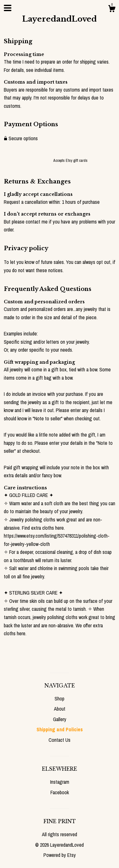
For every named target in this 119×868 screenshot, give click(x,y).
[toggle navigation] (8, 8)
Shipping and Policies (60, 729)
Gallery (60, 719)
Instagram (60, 782)
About (60, 709)
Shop (60, 699)
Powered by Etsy (60, 855)
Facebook (60, 792)
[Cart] (112, 10)
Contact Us (60, 740)
